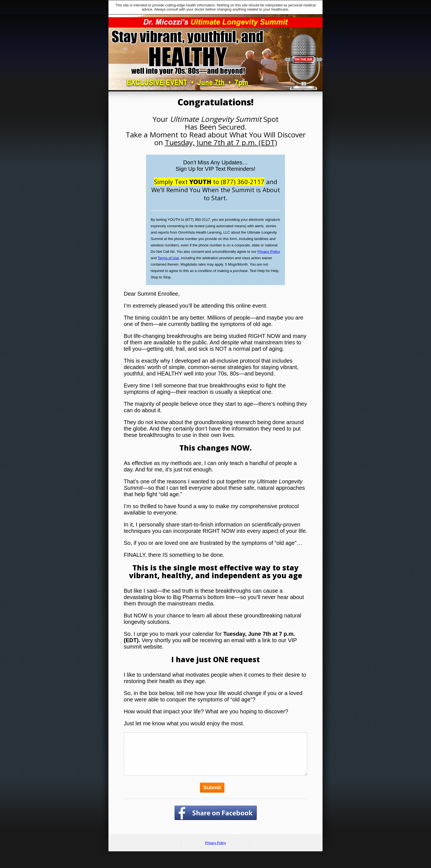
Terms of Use (168, 258)
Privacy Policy (269, 252)
